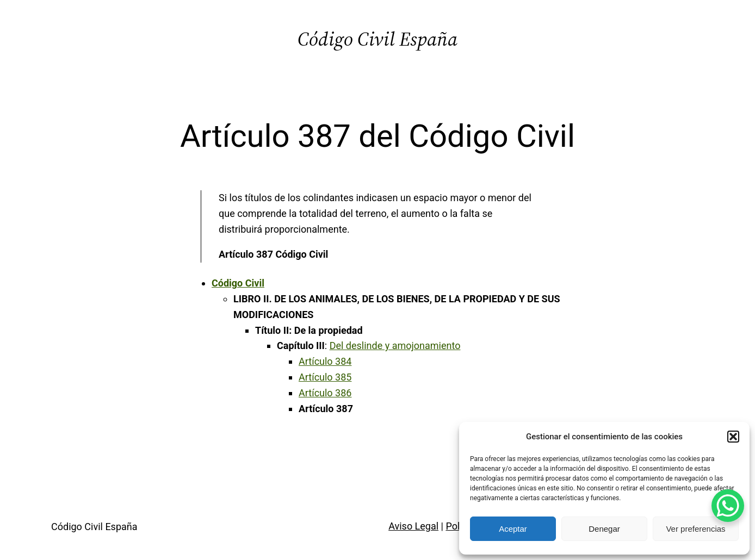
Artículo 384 (325, 361)
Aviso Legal (413, 526)
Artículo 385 (325, 377)
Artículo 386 (325, 393)
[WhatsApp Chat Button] (728, 506)
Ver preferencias (695, 529)
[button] (733, 437)
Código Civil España (378, 39)
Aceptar (513, 529)
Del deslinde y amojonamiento (395, 346)
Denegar (604, 529)
